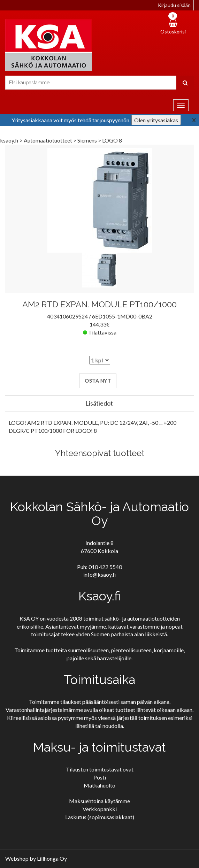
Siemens (88, 140)
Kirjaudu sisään (174, 5)
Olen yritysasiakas (156, 120)
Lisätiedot (99, 403)
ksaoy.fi (9, 140)
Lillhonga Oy (52, 858)
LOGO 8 (112, 140)
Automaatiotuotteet (48, 140)
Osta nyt (98, 381)
